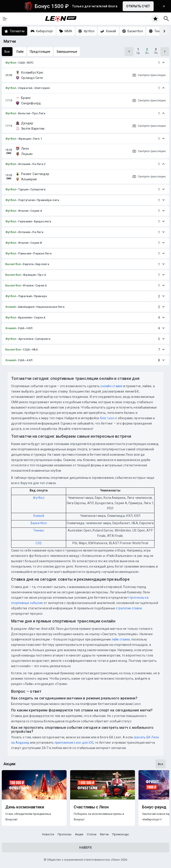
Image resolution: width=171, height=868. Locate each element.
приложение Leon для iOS (74, 743)
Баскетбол (13, 264)
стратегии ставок (129, 608)
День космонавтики (25, 807)
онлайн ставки (111, 386)
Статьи (92, 834)
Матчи (104, 834)
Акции (79, 834)
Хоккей (11, 307)
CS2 (39, 543)
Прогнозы (65, 834)
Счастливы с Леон (91, 807)
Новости (48, 834)
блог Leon (107, 418)
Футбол (11, 63)
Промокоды (121, 834)
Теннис (39, 530)
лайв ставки (121, 639)
